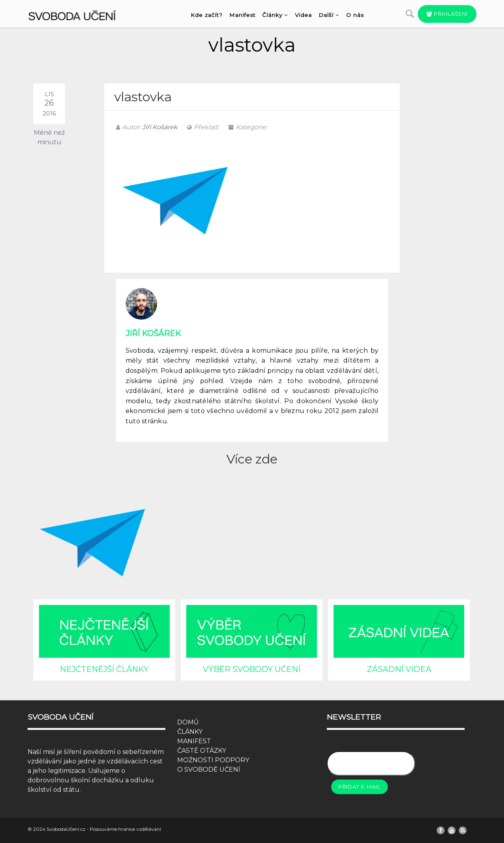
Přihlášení (447, 14)
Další (329, 15)
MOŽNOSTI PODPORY (213, 760)
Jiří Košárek (160, 127)
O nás (355, 15)
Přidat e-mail (359, 787)
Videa (303, 15)
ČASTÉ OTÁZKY (202, 751)
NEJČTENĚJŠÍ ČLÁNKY (104, 669)
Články (275, 15)
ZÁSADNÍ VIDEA (399, 669)
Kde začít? (207, 15)
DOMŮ (188, 722)
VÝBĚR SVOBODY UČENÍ (252, 669)
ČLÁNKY (190, 732)
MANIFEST (194, 741)
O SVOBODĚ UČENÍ (209, 769)
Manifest (242, 15)
